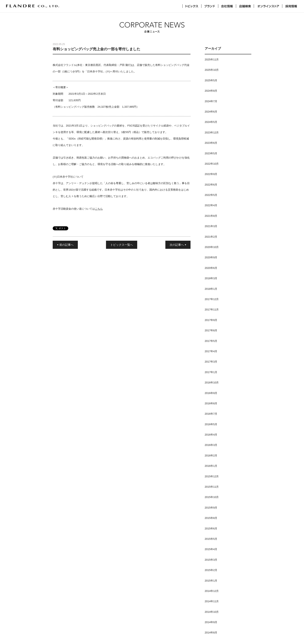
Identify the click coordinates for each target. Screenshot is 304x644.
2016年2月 (211, 456)
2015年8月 (211, 518)
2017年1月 (211, 372)
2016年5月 (211, 424)
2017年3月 (211, 362)
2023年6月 (211, 143)
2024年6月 (211, 112)
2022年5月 (211, 195)
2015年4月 (211, 549)
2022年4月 (211, 205)
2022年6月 (211, 185)
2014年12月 (212, 591)
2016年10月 (212, 383)
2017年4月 (211, 351)
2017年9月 (211, 320)
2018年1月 (211, 289)
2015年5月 (211, 539)
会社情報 (227, 6)
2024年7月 (211, 101)
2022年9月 (211, 174)
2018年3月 (211, 278)
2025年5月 (211, 80)
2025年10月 (212, 70)
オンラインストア (268, 6)
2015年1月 (211, 581)
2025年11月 (212, 60)
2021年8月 (211, 216)
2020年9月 (211, 257)
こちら (99, 209)
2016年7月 (211, 414)
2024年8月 (211, 91)
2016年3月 (211, 445)
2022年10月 (212, 164)
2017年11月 (212, 310)
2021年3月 (211, 226)
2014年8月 (211, 633)
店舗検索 (245, 6)
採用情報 (291, 6)
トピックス (192, 6)
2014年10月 (212, 612)
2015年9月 (211, 508)
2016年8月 (211, 403)
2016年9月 (211, 393)
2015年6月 (211, 529)
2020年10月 (212, 247)
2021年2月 (211, 237)
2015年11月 (212, 487)
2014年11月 (212, 601)
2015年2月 (211, 570)
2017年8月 (211, 330)
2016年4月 (211, 435)
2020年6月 (211, 268)
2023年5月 (211, 153)
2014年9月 (211, 622)
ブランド (210, 6)
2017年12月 (212, 299)
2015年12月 (212, 476)
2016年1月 (211, 466)
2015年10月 (212, 497)
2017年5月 (211, 341)
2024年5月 (211, 122)
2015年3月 (211, 560)
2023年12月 (212, 133)
